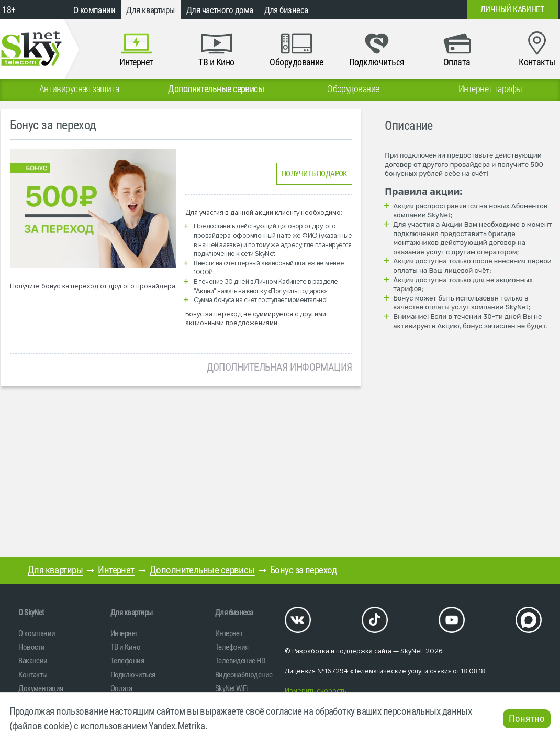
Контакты (33, 675)
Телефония (127, 661)
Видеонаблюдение (244, 675)
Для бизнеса (286, 10)
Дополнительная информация (279, 367)
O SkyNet (31, 613)
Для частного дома (220, 10)
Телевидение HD (240, 661)
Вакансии (33, 661)
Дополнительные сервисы (202, 570)
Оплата (121, 688)
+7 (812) (386, 10)
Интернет (116, 570)
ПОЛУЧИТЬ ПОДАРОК (314, 174)
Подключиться (133, 675)
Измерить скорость (315, 691)
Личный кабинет (512, 9)
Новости (31, 647)
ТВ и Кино (125, 647)
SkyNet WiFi (231, 688)
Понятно (527, 719)
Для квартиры (150, 10)
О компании (94, 10)
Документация (41, 688)
